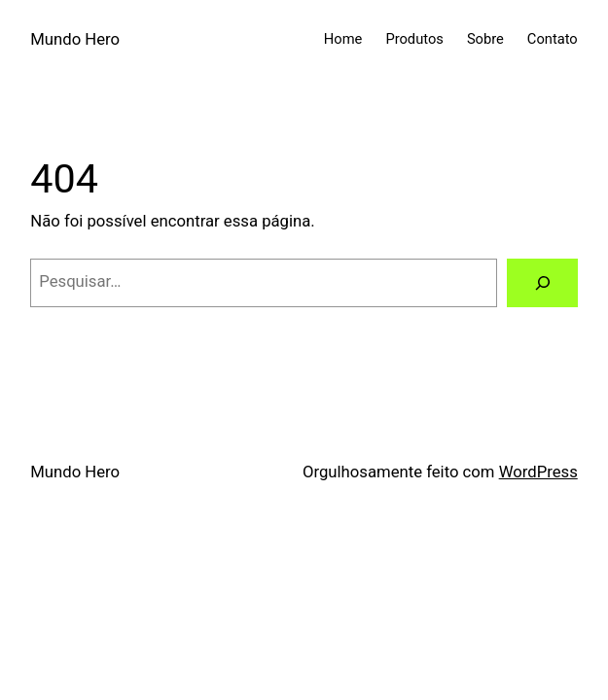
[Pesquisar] (542, 283)
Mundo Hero (75, 39)
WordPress (538, 472)
